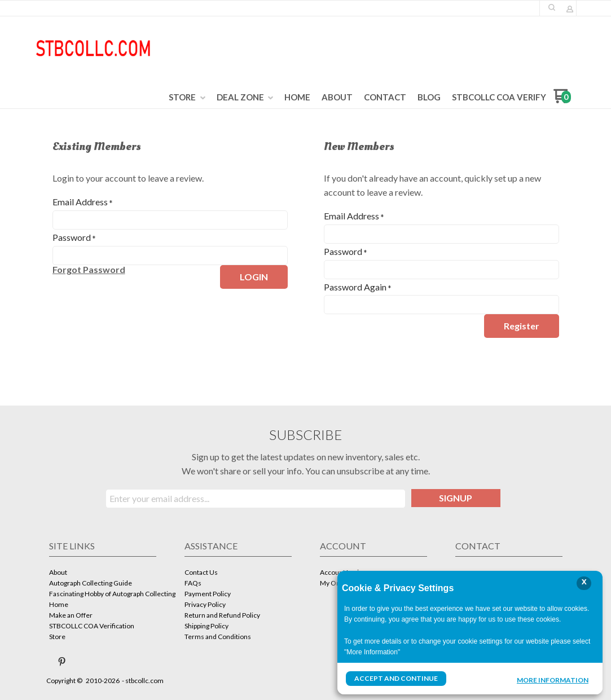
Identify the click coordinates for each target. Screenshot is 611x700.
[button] (552, 7)
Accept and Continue (396, 678)
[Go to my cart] (562, 100)
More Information (553, 680)
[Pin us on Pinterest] (62, 662)
